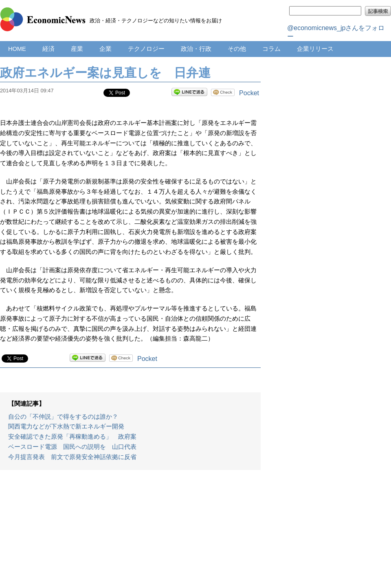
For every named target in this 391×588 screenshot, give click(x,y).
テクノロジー (146, 49)
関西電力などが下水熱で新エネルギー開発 (66, 426)
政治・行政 (196, 49)
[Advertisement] (130, 533)
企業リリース (315, 49)
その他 (237, 49)
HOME (17, 49)
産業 (77, 49)
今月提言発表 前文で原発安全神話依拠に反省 (72, 457)
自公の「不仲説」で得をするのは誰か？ (63, 417)
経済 (48, 49)
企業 (105, 49)
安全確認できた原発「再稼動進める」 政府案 (72, 437)
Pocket (249, 93)
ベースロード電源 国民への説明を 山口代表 (72, 447)
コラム (271, 49)
